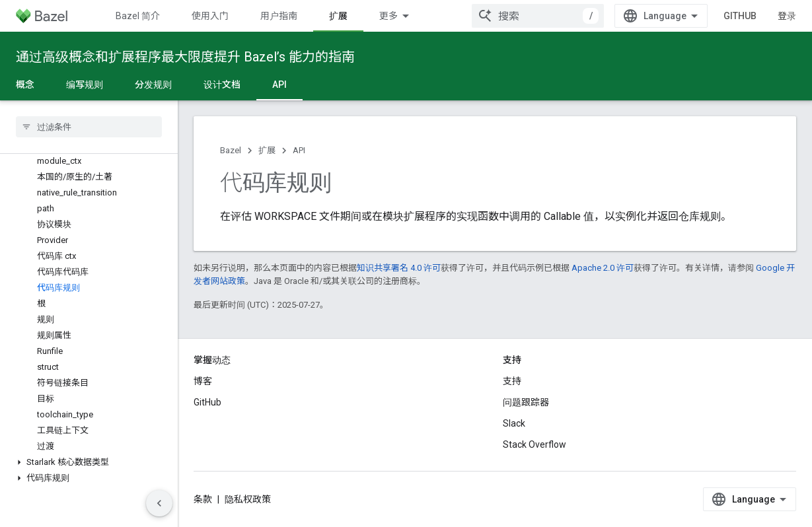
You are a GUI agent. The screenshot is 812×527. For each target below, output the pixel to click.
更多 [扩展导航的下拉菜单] (388, 16)
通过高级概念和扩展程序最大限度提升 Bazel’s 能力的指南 (185, 57)
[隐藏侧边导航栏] (159, 503)
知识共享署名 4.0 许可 (399, 268)
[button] (89, 462)
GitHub (740, 16)
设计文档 (222, 85)
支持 (512, 381)
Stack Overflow (535, 444)
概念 (25, 85)
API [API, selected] (279, 85)
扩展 (267, 150)
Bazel (231, 150)
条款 (203, 499)
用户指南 (279, 16)
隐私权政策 (248, 499)
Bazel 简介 (138, 16)
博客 (203, 381)
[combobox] (538, 16)
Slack (514, 423)
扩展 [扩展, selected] (338, 16)
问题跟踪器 (526, 402)
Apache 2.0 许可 (603, 268)
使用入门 (210, 16)
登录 (787, 16)
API (299, 150)
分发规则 (153, 85)
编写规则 (85, 85)
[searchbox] (89, 127)
